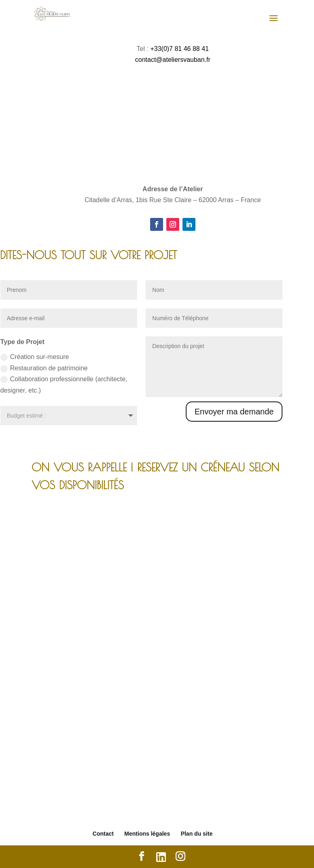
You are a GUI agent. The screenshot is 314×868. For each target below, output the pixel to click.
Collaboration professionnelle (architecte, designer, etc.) (64, 384)
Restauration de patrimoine (44, 369)
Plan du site (197, 834)
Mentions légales (147, 834)
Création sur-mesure (35, 357)
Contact (103, 834)
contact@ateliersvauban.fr (173, 60)
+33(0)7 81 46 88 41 (179, 49)
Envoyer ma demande (234, 412)
